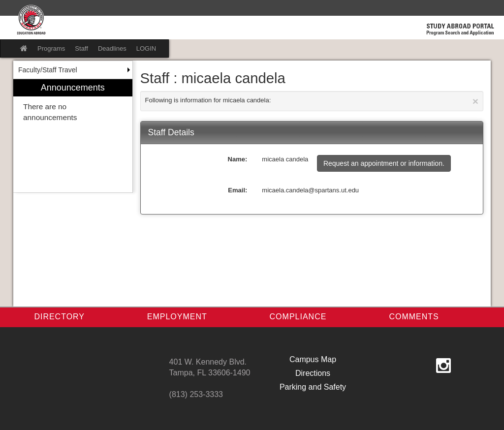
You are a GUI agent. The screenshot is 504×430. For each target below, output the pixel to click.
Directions (313, 373)
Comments (414, 317)
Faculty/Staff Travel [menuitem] (48, 70)
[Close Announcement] (475, 101)
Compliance (298, 317)
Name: (238, 159)
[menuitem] (73, 136)
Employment (177, 317)
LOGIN (146, 48)
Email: (237, 190)
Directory (59, 317)
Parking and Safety (313, 387)
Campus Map (313, 359)
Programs (51, 48)
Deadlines (112, 48)
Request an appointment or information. (384, 163)
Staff (81, 48)
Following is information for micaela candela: (312, 101)
